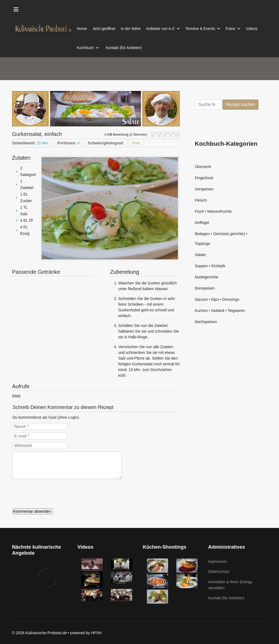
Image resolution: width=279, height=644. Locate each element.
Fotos (230, 29)
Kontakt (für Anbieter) (124, 48)
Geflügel (202, 223)
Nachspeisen (206, 322)
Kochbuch (85, 48)
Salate (200, 255)
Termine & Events (200, 29)
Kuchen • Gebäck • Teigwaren (220, 311)
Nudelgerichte (207, 277)
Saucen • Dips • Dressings (217, 299)
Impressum (218, 561)
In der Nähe (131, 29)
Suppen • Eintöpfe (210, 266)
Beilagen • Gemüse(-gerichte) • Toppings (221, 239)
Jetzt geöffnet (104, 29)
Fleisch (201, 200)
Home (82, 29)
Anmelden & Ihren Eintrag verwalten (230, 585)
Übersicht (203, 167)
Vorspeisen (204, 189)
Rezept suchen (240, 104)
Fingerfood (204, 178)
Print (136, 143)
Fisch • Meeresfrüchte (213, 211)
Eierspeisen (205, 288)
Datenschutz (219, 572)
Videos (252, 29)
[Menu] (16, 10)
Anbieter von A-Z (160, 29)
